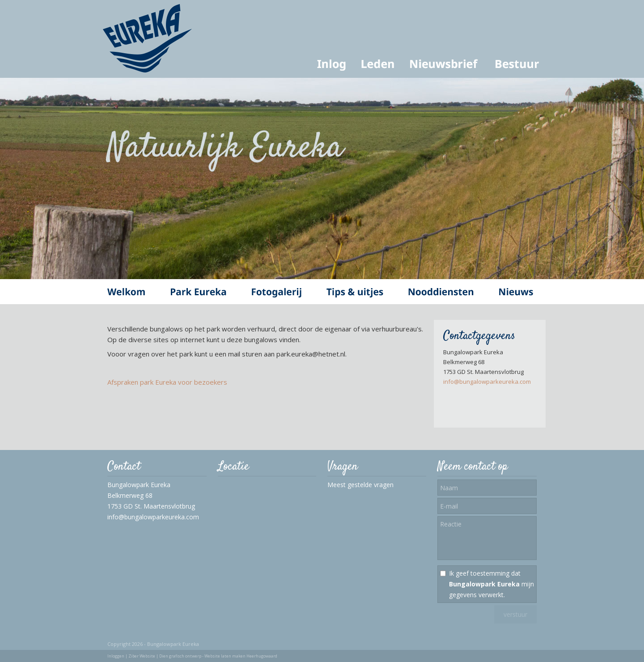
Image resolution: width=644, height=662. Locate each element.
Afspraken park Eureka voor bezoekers (167, 382)
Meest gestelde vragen (360, 485)
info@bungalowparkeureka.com (487, 382)
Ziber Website (142, 656)
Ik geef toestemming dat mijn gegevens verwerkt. (491, 584)
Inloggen (116, 656)
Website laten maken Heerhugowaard (241, 656)
